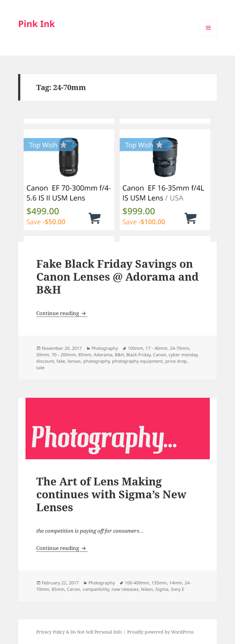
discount (45, 361)
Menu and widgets (208, 36)
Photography (105, 348)
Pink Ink (37, 24)
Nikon (147, 589)
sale (40, 367)
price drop (176, 361)
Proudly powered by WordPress (160, 632)
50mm (43, 355)
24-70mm (180, 348)
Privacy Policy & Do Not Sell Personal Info (79, 632)
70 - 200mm (64, 355)
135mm (159, 583)
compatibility (96, 589)
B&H (119, 355)
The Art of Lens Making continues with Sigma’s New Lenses (111, 494)
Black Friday (138, 355)
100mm (135, 348)
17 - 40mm (157, 348)
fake (61, 361)
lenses (74, 361)
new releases (125, 589)
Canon (160, 355)
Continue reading (62, 313)
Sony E (178, 589)
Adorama (103, 355)
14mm (176, 583)
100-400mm (137, 583)
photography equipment (137, 361)
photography (96, 361)
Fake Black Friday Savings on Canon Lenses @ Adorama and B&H (118, 277)
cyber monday (183, 355)
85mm (85, 355)
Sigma (162, 589)
